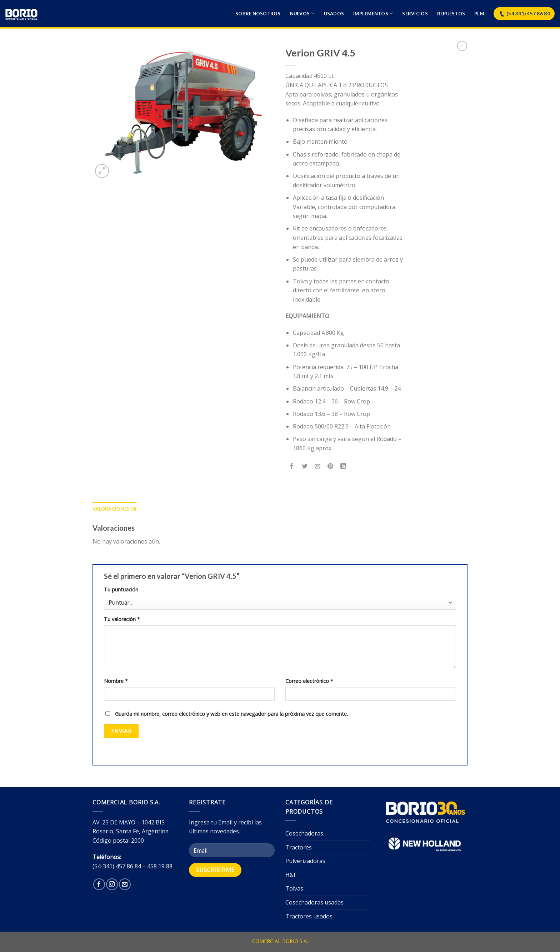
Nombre (116, 681)
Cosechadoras (304, 833)
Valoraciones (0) (114, 509)
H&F (291, 875)
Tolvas (294, 888)
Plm (479, 14)
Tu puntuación (121, 589)
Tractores (299, 847)
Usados (334, 14)
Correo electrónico (309, 681)
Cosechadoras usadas (314, 902)
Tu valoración (122, 619)
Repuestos (451, 14)
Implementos (373, 13)
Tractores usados (309, 916)
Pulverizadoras (305, 861)
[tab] (114, 509)
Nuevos (302, 13)
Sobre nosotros (258, 14)
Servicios (415, 14)
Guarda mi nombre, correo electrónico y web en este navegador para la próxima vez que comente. (231, 714)
